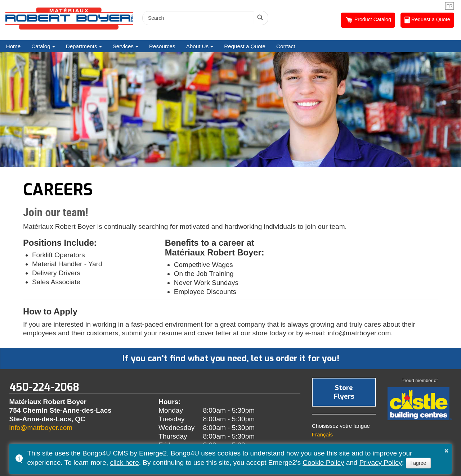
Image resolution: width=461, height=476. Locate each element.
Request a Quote (427, 20)
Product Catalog (368, 20)
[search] (199, 18)
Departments (82, 46)
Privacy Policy (381, 463)
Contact (286, 46)
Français (322, 434)
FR (449, 6)
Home (14, 46)
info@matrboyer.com (41, 428)
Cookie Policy (323, 463)
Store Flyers (344, 392)
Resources (162, 46)
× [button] (447, 450)
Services (123, 46)
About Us (197, 46)
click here (124, 463)
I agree (419, 463)
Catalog (41, 46)
